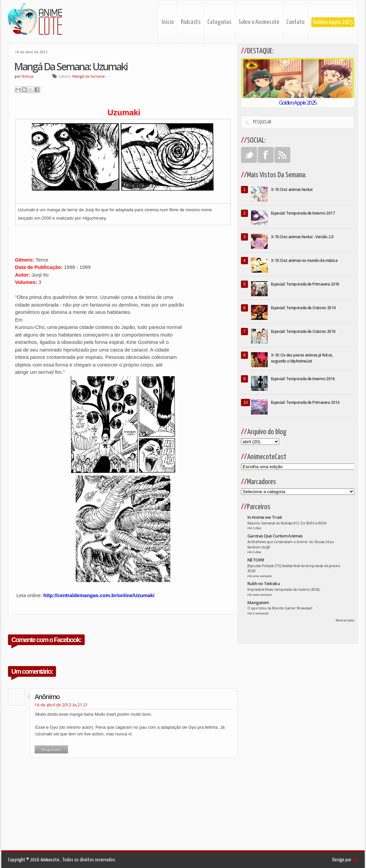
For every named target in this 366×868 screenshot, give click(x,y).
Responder (51, 749)
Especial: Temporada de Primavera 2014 (305, 402)
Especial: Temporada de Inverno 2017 (303, 213)
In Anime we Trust (265, 517)
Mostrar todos (345, 620)
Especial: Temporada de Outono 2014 (303, 308)
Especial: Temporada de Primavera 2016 (305, 284)
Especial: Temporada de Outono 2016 (303, 331)
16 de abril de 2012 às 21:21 (61, 705)
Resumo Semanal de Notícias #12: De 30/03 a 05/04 (287, 523)
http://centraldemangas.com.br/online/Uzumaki (99, 595)
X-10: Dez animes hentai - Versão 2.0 (302, 237)
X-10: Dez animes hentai (292, 189)
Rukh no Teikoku (263, 583)
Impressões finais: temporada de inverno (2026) (283, 589)
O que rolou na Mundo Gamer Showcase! (280, 608)
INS (355, 860)
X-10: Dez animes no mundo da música (304, 260)
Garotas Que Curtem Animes (275, 536)
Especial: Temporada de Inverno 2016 (303, 379)
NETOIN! (256, 560)
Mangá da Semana (88, 76)
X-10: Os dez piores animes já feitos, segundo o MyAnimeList (302, 358)
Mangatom (258, 602)
